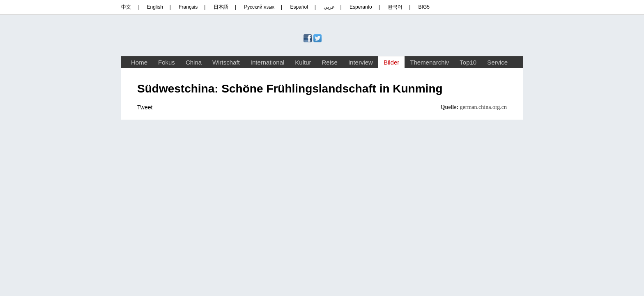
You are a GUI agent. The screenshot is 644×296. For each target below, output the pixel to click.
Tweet (145, 107)
